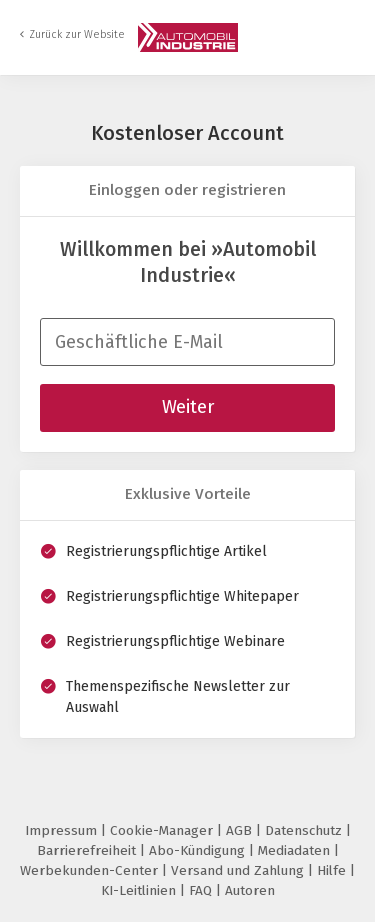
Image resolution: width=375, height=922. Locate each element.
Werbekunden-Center (91, 870)
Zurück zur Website (77, 34)
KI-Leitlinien (140, 890)
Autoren (250, 890)
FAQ (202, 890)
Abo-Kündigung (199, 850)
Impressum (63, 830)
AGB (241, 830)
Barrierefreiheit (88, 850)
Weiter (188, 407)
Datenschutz (305, 830)
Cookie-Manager (163, 830)
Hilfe (333, 870)
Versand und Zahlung (239, 870)
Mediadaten (296, 850)
